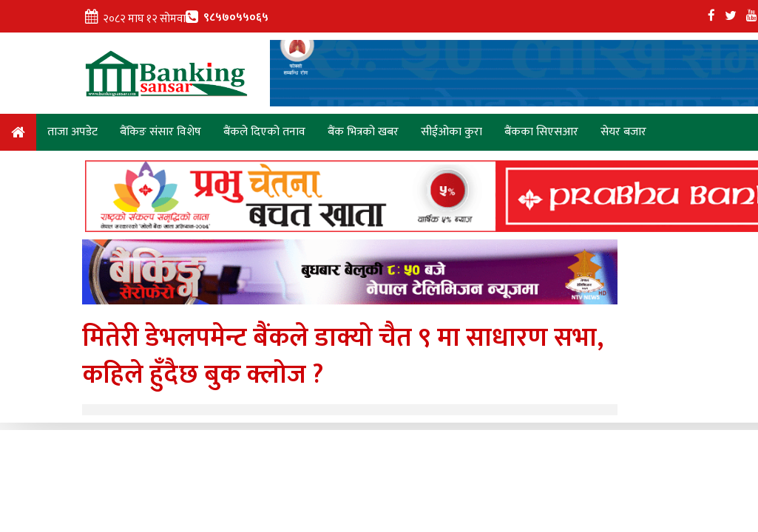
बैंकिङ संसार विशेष (160, 132)
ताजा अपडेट (72, 132)
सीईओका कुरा (451, 132)
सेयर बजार (623, 132)
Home (18, 135)
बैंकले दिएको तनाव (264, 132)
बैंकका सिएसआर (541, 132)
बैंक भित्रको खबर (363, 132)
